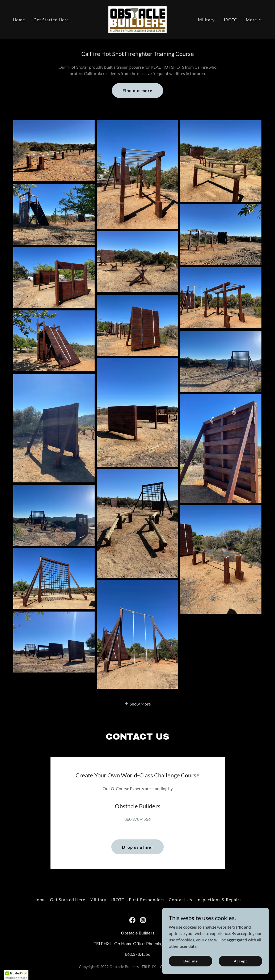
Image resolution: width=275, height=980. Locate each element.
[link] (138, 19)
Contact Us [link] (180, 887)
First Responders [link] (147, 887)
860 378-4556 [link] (137, 806)
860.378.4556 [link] (138, 941)
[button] (254, 20)
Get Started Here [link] (51, 20)
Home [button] (40, 887)
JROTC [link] (230, 20)
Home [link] (19, 20)
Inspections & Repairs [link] (219, 887)
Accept (240, 961)
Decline (190, 961)
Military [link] (206, 20)
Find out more (137, 90)
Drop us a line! (137, 834)
